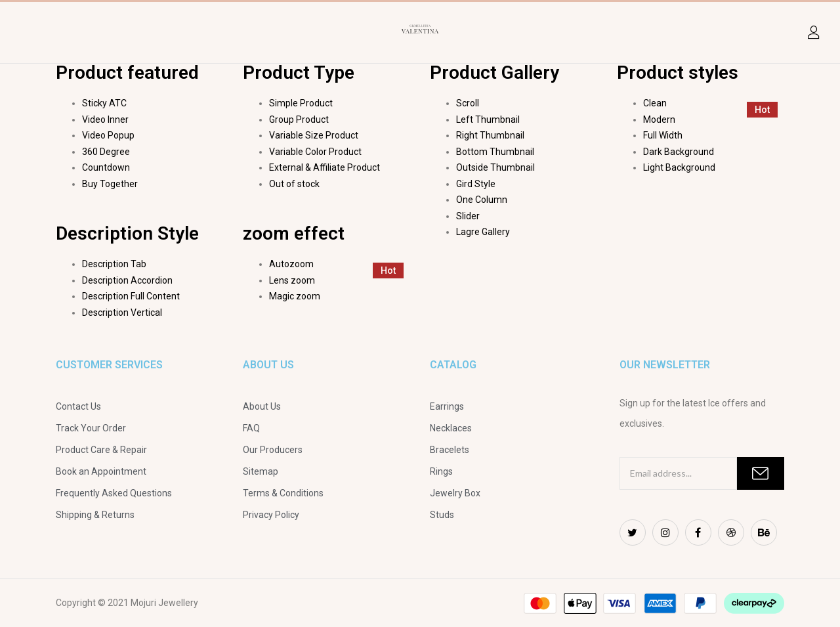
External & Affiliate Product (325, 167)
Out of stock (294, 184)
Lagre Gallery (483, 232)
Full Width (663, 135)
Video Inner (105, 119)
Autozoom (291, 264)
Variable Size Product (314, 135)
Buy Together (110, 184)
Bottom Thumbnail (495, 152)
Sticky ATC (104, 103)
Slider (468, 216)
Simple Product (301, 103)
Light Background (679, 167)
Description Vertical (122, 313)
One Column (482, 200)
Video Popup (108, 135)
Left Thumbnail (488, 119)
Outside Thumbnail (495, 167)
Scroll (468, 103)
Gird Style (476, 184)
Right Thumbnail (490, 135)
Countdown (106, 167)
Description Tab (114, 264)
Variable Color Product (315, 152)
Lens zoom (292, 280)
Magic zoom (295, 296)
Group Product (299, 119)
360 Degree (106, 152)
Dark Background (679, 152)
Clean (655, 103)
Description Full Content (131, 296)
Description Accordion (127, 280)
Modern (659, 119)
